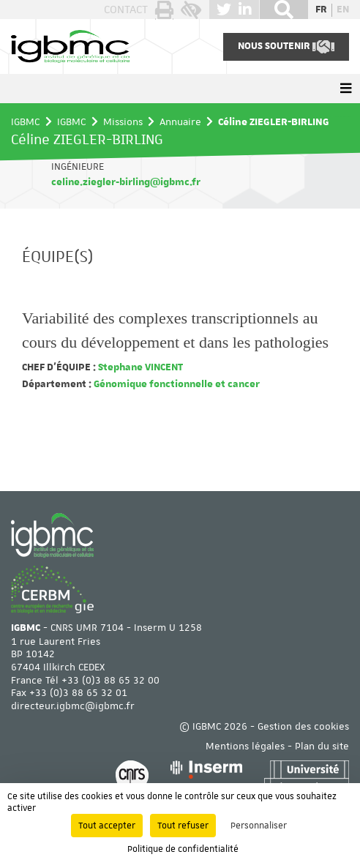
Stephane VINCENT (139, 367)
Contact (126, 10)
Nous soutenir (286, 47)
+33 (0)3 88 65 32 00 (110, 680)
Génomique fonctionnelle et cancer (176, 384)
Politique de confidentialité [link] (183, 849)
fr (321, 10)
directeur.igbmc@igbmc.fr (73, 706)
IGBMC (26, 121)
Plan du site (322, 746)
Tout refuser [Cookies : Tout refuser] (183, 826)
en (343, 10)
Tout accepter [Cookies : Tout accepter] (107, 826)
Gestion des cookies (303, 726)
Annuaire (180, 121)
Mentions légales (245, 746)
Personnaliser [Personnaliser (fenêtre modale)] (259, 826)
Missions (123, 121)
